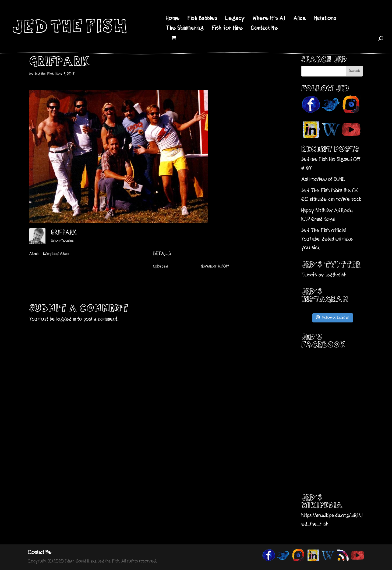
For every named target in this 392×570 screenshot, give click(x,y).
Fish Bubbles (202, 19)
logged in (66, 319)
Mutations (325, 19)
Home (173, 19)
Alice (300, 19)
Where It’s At (269, 19)
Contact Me (264, 29)
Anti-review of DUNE (323, 180)
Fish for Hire (227, 29)
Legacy (235, 19)
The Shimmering (185, 29)
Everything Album (56, 254)
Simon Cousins (62, 241)
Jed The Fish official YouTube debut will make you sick (327, 239)
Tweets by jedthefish (324, 275)
